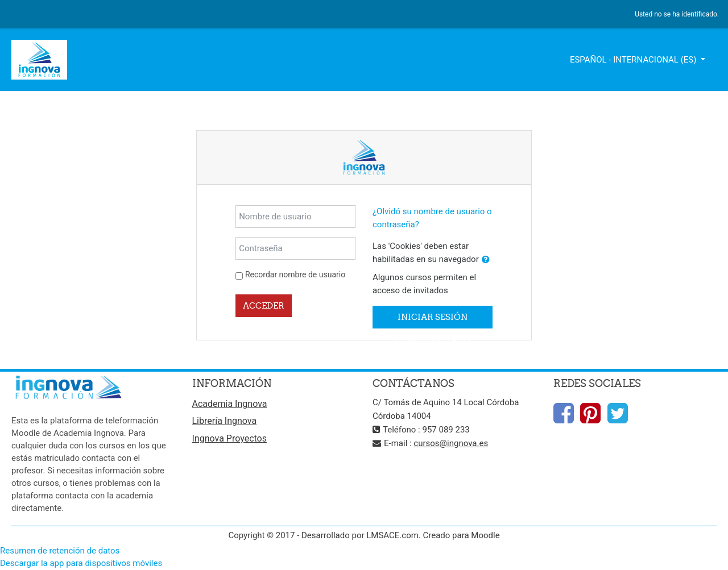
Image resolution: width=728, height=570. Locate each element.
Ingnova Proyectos (229, 438)
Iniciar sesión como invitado (433, 320)
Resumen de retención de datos (60, 551)
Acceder (264, 305)
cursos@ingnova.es (451, 443)
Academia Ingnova (230, 404)
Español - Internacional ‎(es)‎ (634, 60)
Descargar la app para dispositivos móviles (81, 563)
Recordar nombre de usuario (295, 274)
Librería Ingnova (225, 421)
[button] (486, 260)
